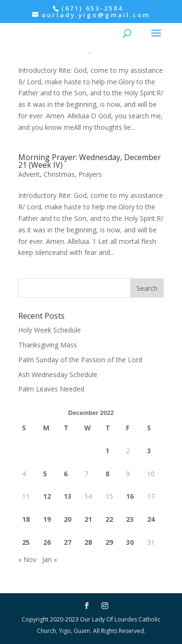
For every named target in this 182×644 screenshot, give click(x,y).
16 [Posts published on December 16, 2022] (130, 496)
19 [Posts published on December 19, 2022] (47, 519)
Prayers (90, 174)
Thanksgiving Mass (48, 345)
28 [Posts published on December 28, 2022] (88, 542)
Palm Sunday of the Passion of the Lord (80, 360)
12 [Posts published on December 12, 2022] (47, 496)
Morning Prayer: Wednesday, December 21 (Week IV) (90, 161)
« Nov (27, 559)
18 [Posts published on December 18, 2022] (26, 519)
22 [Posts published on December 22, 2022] (109, 519)
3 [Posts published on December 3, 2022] (149, 451)
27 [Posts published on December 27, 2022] (68, 542)
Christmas (59, 174)
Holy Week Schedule (50, 330)
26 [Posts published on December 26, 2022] (47, 542)
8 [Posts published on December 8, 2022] (107, 474)
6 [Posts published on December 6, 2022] (66, 474)
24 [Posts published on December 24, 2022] (151, 519)
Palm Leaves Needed (51, 389)
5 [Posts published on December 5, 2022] (45, 474)
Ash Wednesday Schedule (58, 374)
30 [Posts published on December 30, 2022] (130, 542)
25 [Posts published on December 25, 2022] (26, 542)
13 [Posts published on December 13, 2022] (68, 496)
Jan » (50, 559)
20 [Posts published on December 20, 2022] (68, 519)
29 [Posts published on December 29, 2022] (109, 542)
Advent (29, 174)
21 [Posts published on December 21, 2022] (88, 519)
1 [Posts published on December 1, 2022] (107, 451)
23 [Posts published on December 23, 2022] (130, 519)
